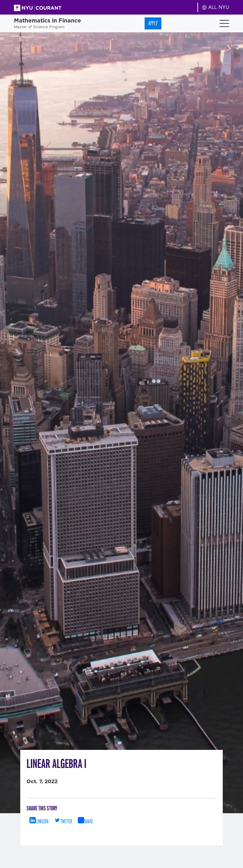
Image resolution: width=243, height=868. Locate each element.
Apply (153, 23)
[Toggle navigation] (224, 23)
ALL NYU (216, 7)
